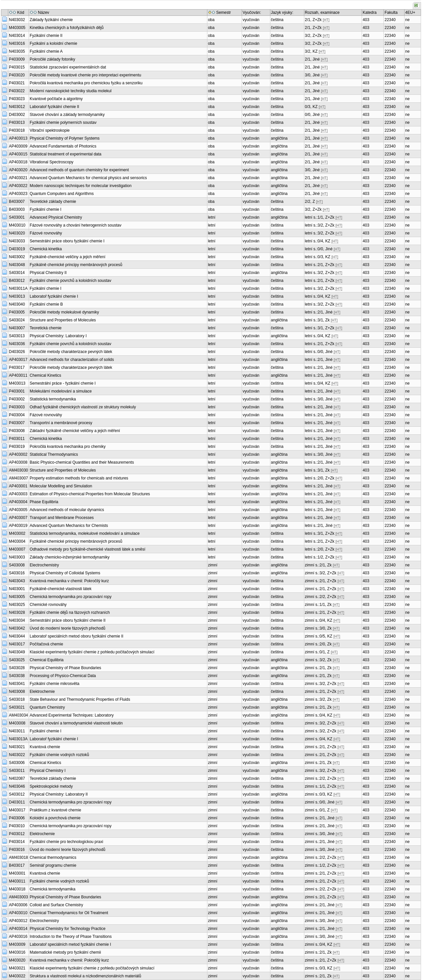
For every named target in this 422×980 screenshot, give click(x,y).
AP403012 (18, 921)
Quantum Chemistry (47, 707)
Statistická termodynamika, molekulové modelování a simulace (85, 533)
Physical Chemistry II (48, 273)
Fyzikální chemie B (46, 304)
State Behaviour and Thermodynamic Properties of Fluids (80, 699)
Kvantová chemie (45, 747)
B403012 (17, 281)
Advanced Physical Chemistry (56, 217)
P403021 (17, 83)
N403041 (17, 684)
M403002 (17, 533)
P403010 (17, 826)
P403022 (17, 91)
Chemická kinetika (46, 249)
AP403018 (18, 162)
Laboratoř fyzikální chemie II (54, 107)
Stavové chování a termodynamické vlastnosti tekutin (76, 723)
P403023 (17, 99)
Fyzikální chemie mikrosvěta (55, 684)
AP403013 (18, 138)
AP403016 (18, 937)
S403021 (17, 707)
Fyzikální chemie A (46, 51)
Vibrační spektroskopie (50, 130)
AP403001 (18, 486)
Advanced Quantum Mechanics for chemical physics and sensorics (88, 178)
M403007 (17, 549)
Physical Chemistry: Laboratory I (58, 336)
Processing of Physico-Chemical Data (63, 676)
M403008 (17, 723)
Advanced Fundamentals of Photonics (63, 146)
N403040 (17, 304)
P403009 (17, 59)
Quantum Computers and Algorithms (62, 194)
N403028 (17, 612)
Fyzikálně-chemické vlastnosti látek (60, 589)
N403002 (17, 257)
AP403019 (18, 526)
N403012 (17, 107)
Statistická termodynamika (53, 399)
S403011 (17, 771)
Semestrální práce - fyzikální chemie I (63, 383)
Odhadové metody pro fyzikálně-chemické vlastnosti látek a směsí (88, 549)
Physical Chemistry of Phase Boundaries (65, 668)
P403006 (17, 818)
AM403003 (18, 897)
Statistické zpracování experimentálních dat (68, 67)
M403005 (17, 28)
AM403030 (18, 470)
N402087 (17, 778)
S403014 (17, 273)
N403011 (17, 731)
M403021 (17, 968)
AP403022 (18, 186)
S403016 (17, 573)
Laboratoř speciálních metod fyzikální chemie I (70, 944)
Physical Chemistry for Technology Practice (68, 929)
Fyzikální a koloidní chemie (53, 43)
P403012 (17, 834)
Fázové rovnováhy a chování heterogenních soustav (75, 225)
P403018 (17, 130)
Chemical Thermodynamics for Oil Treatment (69, 913)
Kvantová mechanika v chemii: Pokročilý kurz (69, 581)
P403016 (17, 850)
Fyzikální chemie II (46, 36)
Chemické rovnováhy (48, 605)
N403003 (17, 557)
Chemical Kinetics (45, 375)
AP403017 (18, 360)
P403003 (17, 407)
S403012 (17, 794)
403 (366, 20)
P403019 (17, 447)
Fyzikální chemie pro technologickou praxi (66, 842)
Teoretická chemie (46, 328)
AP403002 (18, 454)
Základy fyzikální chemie (51, 20)
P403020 (17, 75)
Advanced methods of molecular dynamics (67, 510)
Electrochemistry (44, 565)
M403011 (17, 881)
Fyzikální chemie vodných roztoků (59, 755)
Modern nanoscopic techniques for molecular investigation (81, 186)
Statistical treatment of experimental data (65, 154)
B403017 (17, 865)
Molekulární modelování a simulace (61, 391)
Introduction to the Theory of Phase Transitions (71, 937)
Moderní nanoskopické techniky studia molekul (71, 91)
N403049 (17, 652)
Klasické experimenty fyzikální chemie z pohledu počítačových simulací (92, 652)
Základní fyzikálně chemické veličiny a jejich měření (75, 431)
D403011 (17, 802)
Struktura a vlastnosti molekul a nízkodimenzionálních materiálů (85, 976)
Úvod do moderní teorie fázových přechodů (67, 628)
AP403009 (18, 146)
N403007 (17, 328)
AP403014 (18, 929)
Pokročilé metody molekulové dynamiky (64, 312)
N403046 (17, 786)
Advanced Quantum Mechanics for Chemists (69, 526)
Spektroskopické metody (51, 786)
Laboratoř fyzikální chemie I (54, 296)
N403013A (18, 739)
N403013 (17, 296)
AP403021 (18, 178)
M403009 (17, 944)
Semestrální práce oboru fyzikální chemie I (67, 241)
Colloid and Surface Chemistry (56, 905)
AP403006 (18, 905)
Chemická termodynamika (53, 889)
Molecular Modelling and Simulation (61, 486)
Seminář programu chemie (53, 865)
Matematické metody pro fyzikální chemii (65, 952)
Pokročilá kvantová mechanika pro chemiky (68, 447)
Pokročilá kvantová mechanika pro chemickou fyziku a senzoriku (86, 83)
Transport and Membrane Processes (62, 518)
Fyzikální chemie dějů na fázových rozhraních (70, 612)
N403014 (17, 36)
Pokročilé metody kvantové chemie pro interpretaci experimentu (85, 75)
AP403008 (18, 462)
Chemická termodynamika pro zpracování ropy (71, 597)
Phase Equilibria (44, 502)
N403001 (17, 589)
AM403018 (18, 857)
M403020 (17, 960)
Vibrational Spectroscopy (52, 162)
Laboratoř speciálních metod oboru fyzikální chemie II (76, 636)
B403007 (17, 202)
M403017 (17, 810)
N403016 (17, 43)
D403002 (17, 115)
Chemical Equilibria (47, 660)
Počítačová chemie (46, 644)
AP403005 (18, 510)
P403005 (17, 312)
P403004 (17, 415)
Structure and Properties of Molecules (63, 320)
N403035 (17, 51)
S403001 (17, 217)
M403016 (17, 952)
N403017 (17, 644)
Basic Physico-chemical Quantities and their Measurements (82, 462)
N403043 (17, 581)
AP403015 (18, 154)
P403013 (17, 122)
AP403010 (18, 913)
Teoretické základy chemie (53, 202)
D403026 (17, 352)
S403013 (17, 336)
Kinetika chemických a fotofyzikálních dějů (67, 28)
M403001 (17, 873)
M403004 (17, 541)
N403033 (17, 241)
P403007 (17, 423)
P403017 (17, 367)
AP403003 (18, 494)
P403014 (17, 842)
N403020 (17, 233)
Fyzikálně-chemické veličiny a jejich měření (67, 257)
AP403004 (18, 502)
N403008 (17, 692)
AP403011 (18, 375)
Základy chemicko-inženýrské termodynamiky (70, 557)
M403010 (17, 225)
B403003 (17, 209)
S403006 (17, 763)
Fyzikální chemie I (45, 209)
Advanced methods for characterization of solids (72, 360)
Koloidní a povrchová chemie (55, 818)
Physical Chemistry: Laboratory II (59, 794)
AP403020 (18, 170)
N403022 (17, 755)
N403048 (17, 265)
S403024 (17, 320)
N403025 (17, 605)
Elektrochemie (42, 692)
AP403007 (18, 518)
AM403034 (18, 715)
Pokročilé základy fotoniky (52, 59)
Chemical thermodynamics (53, 857)
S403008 (17, 565)
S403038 (17, 676)
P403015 (17, 67)
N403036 (17, 344)
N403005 (17, 597)
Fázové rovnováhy (46, 233)
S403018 (17, 699)
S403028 (17, 668)
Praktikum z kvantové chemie (55, 810)
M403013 (17, 383)
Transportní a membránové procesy (61, 423)
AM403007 (18, 478)
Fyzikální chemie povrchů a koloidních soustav (70, 281)
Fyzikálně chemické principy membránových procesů (76, 265)
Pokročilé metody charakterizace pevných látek (71, 352)
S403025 (17, 660)
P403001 (17, 391)
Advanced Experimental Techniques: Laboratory (72, 715)
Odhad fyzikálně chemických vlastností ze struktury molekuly (83, 407)
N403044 (17, 636)
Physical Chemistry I (48, 771)
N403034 (17, 620)
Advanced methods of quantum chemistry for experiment (79, 170)
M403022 (17, 976)
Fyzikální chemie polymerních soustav (63, 122)
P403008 (17, 431)
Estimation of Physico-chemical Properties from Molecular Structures (90, 494)
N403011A (18, 288)
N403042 (17, 628)
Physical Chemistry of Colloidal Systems (65, 573)
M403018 (17, 889)
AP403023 (18, 194)
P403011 (17, 439)
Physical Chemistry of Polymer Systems (65, 138)
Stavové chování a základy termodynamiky (67, 115)
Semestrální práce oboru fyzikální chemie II (68, 620)
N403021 (17, 747)
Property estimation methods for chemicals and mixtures (79, 478)
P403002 (17, 399)
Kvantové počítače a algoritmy (56, 99)
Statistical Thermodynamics (54, 454)
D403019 (17, 249)
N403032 (17, 20)
